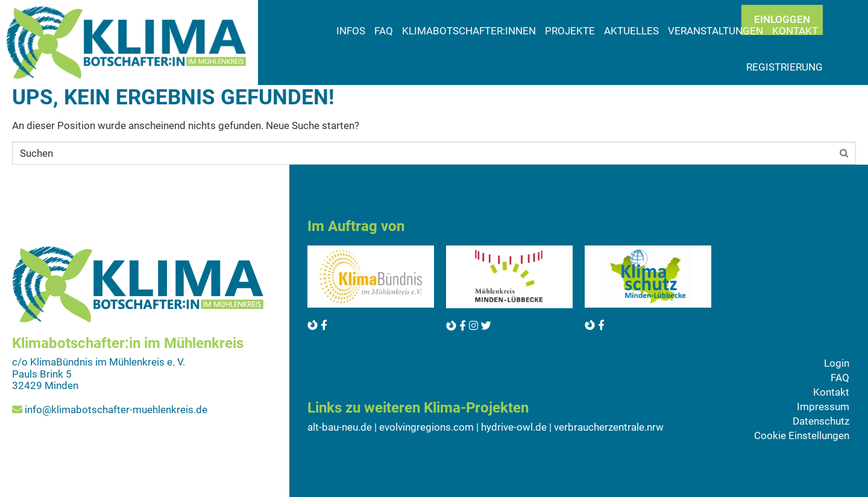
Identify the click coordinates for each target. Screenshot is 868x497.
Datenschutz (821, 421)
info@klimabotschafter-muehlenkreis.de (116, 410)
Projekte (570, 31)
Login (837, 363)
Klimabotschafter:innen (469, 31)
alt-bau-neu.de (340, 427)
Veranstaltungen (715, 31)
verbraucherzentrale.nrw (609, 427)
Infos (351, 31)
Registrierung (785, 67)
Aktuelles (631, 31)
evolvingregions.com (426, 427)
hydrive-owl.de (514, 427)
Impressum (823, 407)
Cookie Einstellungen (802, 435)
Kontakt (831, 392)
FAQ (384, 31)
